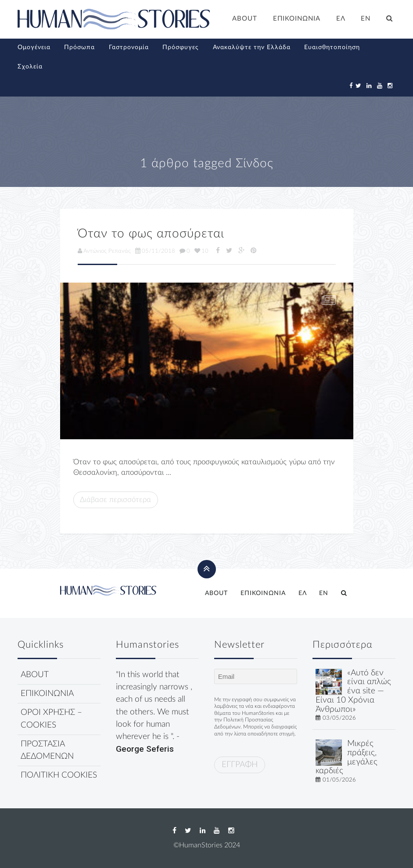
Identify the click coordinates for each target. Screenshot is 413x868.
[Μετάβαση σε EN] (366, 20)
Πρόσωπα (79, 47)
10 (201, 251)
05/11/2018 (155, 251)
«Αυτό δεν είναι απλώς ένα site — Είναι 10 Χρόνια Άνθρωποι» (353, 691)
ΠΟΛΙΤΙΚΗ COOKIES (59, 775)
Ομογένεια (34, 47)
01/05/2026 (339, 780)
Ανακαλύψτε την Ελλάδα (252, 47)
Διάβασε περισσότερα (115, 500)
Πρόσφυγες (181, 47)
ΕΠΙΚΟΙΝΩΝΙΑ (297, 19)
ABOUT (245, 19)
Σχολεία (30, 67)
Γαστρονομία (129, 47)
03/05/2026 (339, 718)
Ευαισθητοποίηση (332, 47)
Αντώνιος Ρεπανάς (104, 251)
